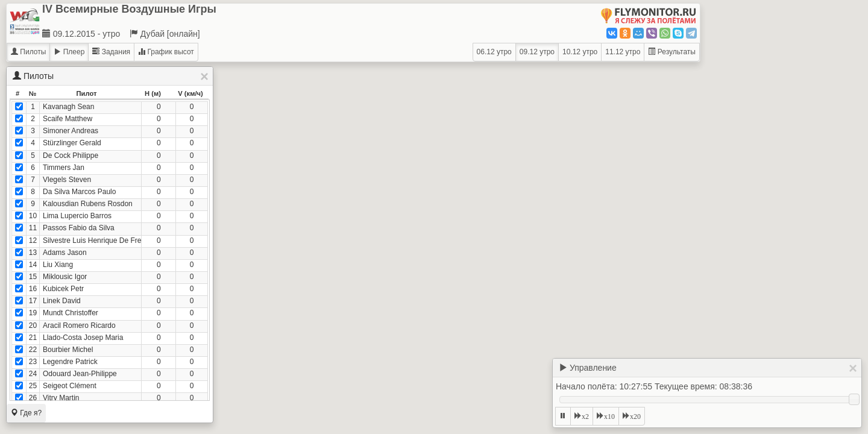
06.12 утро (494, 52)
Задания (111, 52)
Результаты (672, 52)
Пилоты (28, 52)
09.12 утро (537, 52)
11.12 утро (623, 52)
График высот (166, 52)
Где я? (26, 413)
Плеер (69, 52)
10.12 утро (580, 52)
